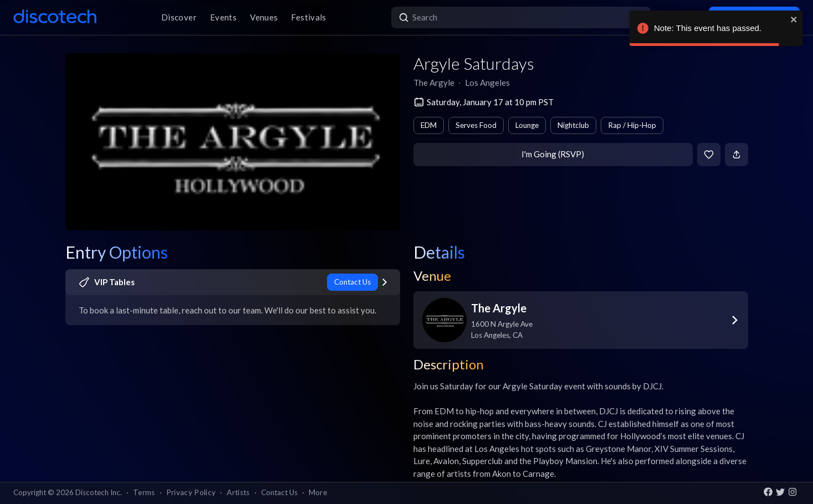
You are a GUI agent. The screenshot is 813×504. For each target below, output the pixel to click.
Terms (144, 492)
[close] (794, 19)
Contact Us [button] (279, 492)
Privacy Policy (191, 492)
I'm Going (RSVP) (553, 154)
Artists (238, 492)
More (318, 492)
